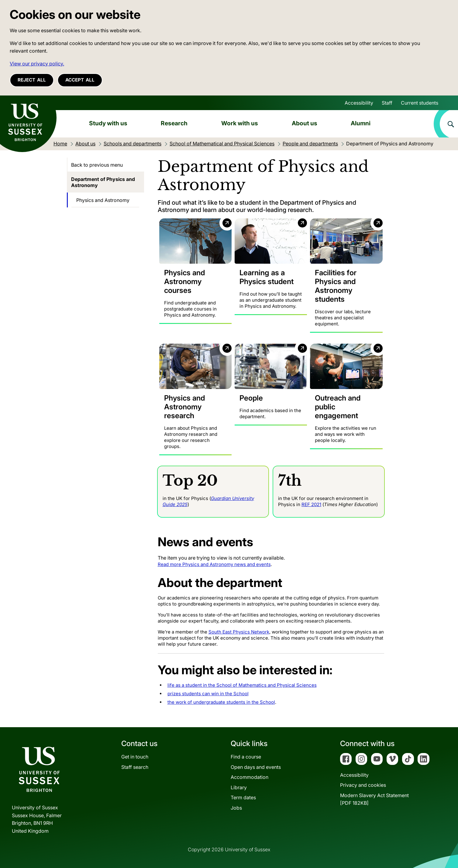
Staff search (135, 767)
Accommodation (250, 777)
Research (174, 123)
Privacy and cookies (363, 785)
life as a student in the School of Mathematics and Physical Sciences (242, 685)
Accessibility (359, 103)
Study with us (108, 123)
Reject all (32, 80)
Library (239, 787)
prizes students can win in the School (208, 694)
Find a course (246, 757)
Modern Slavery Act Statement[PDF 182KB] (374, 799)
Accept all (80, 80)
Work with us (240, 123)
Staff (387, 103)
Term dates (243, 797)
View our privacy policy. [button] (37, 64)
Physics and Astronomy (103, 200)
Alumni (361, 123)
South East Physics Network (239, 632)
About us (305, 123)
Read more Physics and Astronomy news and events (214, 564)
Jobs (236, 808)
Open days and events (256, 767)
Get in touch (135, 757)
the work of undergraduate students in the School (221, 702)
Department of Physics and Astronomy (103, 182)
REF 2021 (311, 504)
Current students (420, 103)
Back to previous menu (97, 165)
